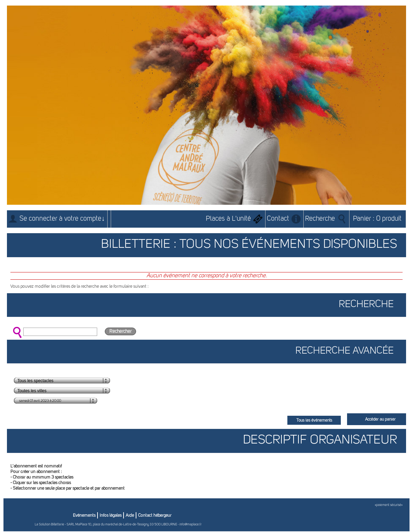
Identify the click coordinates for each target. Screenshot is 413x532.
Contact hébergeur (155, 516)
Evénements (84, 516)
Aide (130, 516)
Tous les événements (314, 421)
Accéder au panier (380, 420)
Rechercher (120, 332)
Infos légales (111, 516)
